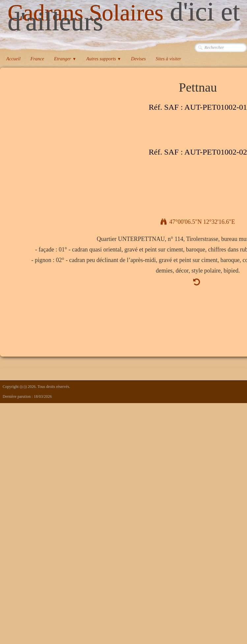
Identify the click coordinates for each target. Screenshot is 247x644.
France (37, 59)
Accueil (13, 59)
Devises (138, 59)
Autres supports (104, 59)
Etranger (65, 59)
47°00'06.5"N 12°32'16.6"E (198, 222)
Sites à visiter (169, 59)
